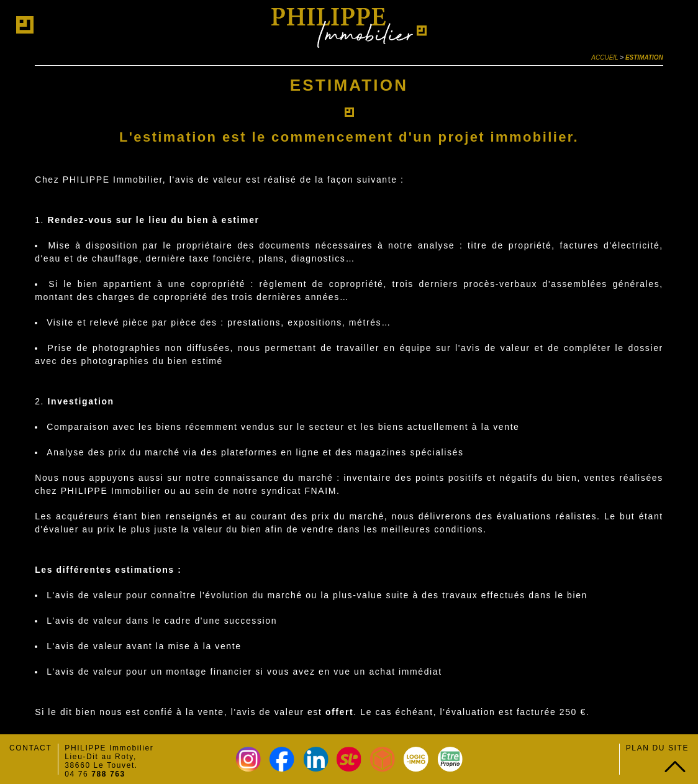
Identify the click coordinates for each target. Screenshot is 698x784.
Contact (30, 748)
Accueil (605, 57)
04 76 (95, 774)
